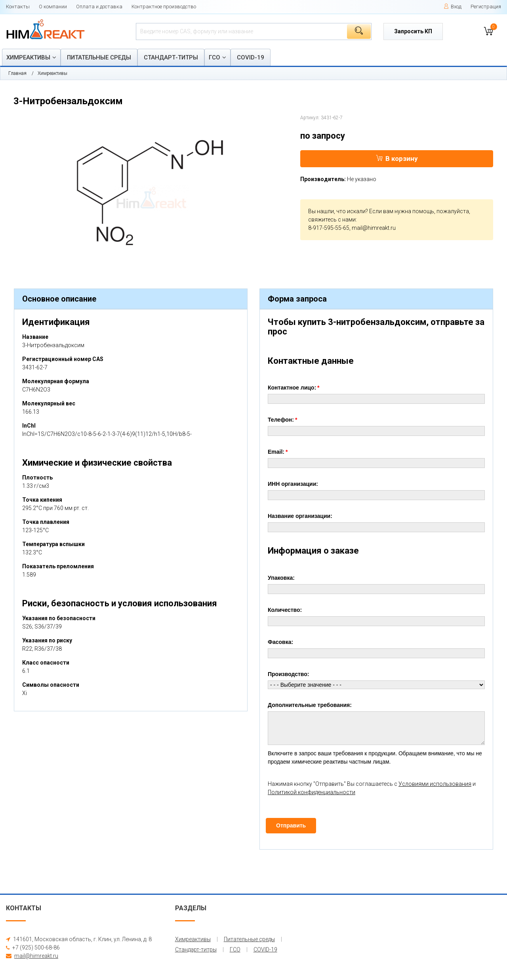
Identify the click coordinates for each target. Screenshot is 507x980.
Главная (17, 73)
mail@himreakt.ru (374, 228)
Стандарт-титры (171, 57)
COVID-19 (251, 57)
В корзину (397, 159)
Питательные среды (99, 57)
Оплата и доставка (99, 7)
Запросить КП (413, 31)
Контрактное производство (164, 7)
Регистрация (486, 7)
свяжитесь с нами (332, 220)
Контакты (18, 7)
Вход (453, 7)
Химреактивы (28, 57)
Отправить (291, 825)
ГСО (214, 57)
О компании (53, 7)
